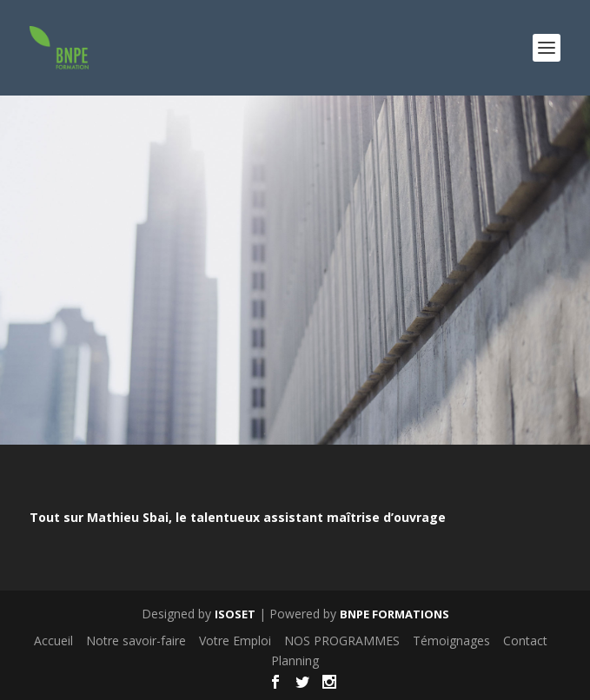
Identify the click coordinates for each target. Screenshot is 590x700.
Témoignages (451, 641)
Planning (295, 660)
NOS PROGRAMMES (342, 641)
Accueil (53, 641)
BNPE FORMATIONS (394, 614)
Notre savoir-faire (136, 641)
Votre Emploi (235, 641)
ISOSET (235, 614)
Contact (525, 641)
